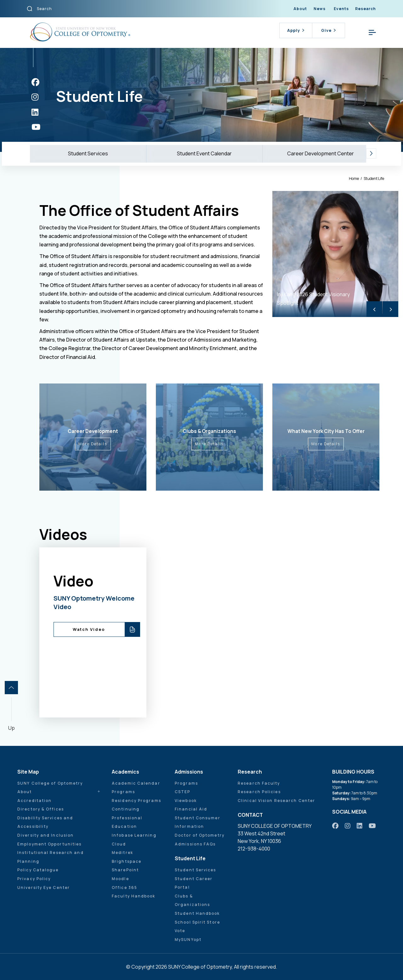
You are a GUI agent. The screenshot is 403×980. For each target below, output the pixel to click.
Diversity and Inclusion (45, 835)
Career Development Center (321, 153)
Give (328, 30)
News (320, 9)
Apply (296, 30)
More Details (93, 444)
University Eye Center (44, 888)
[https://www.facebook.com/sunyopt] (35, 82)
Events (341, 9)
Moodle (120, 879)
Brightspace (127, 861)
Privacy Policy (34, 879)
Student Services (88, 153)
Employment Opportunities (49, 844)
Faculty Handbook (134, 896)
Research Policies (259, 792)
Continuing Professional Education (127, 818)
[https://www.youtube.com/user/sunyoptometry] (36, 127)
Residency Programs (136, 801)
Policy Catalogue (38, 870)
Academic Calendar (136, 783)
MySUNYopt (188, 940)
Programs (123, 792)
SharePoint (125, 870)
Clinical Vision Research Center (276, 801)
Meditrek (122, 853)
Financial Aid (191, 809)
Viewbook (186, 801)
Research (366, 9)
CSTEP (183, 792)
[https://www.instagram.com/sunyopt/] (35, 97)
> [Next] (391, 309)
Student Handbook (197, 913)
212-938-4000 (254, 849)
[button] (371, 154)
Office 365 (125, 888)
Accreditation (34, 801)
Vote (180, 931)
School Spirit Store (197, 922)
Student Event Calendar (204, 153)
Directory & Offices (41, 809)
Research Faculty (259, 783)
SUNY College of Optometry (50, 783)
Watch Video (89, 629)
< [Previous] (375, 309)
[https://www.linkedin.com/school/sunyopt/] (35, 112)
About (300, 9)
